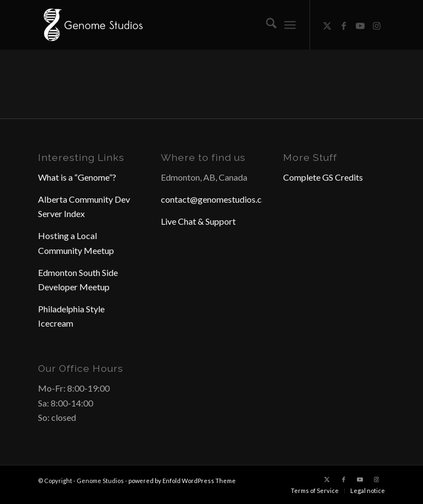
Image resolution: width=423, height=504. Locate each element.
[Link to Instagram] (377, 25)
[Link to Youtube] (360, 25)
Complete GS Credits (323, 177)
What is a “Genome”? (77, 177)
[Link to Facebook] (344, 25)
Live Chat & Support (198, 221)
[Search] (266, 25)
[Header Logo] (92, 25)
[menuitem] (266, 25)
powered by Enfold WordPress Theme (182, 481)
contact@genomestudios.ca (213, 199)
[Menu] (290, 25)
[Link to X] (327, 25)
